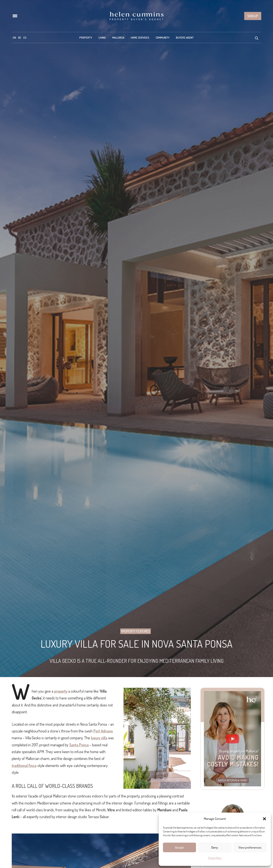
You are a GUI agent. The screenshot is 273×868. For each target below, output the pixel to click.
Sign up (253, 16)
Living (102, 38)
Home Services (140, 38)
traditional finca (24, 765)
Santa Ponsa (79, 745)
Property (86, 38)
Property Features (136, 631)
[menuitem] (14, 38)
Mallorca (118, 38)
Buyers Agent (185, 38)
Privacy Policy (215, 858)
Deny (215, 847)
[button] (264, 819)
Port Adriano (103, 731)
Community (163, 38)
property (61, 691)
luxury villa (99, 738)
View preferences (250, 847)
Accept (179, 847)
